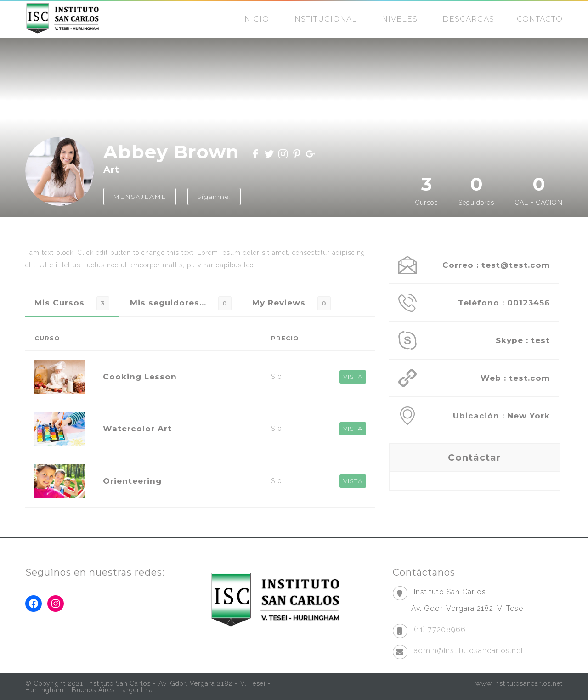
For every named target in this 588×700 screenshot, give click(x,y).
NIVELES (400, 19)
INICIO (255, 19)
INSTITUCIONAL (324, 19)
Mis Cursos (59, 303)
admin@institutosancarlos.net (469, 651)
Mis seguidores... (168, 303)
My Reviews (279, 303)
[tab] (72, 303)
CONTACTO (540, 19)
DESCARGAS (468, 19)
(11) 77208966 (440, 629)
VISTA (353, 377)
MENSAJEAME (140, 197)
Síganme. (214, 197)
